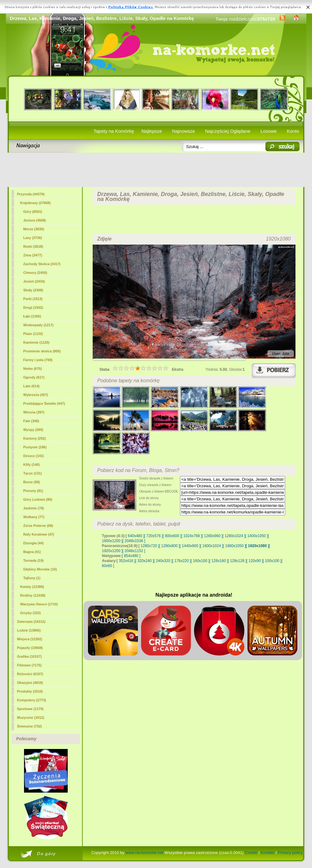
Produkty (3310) (30, 691)
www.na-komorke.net (144, 853)
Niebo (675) (33, 369)
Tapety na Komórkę (114, 131)
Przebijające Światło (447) (44, 403)
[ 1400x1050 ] (257, 536)
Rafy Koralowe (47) (39, 534)
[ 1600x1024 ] (212, 546)
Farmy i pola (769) (38, 360)
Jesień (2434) (34, 281)
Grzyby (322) (31, 613)
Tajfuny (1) (32, 578)
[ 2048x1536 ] (134, 541)
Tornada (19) (34, 560)
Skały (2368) (33, 290)
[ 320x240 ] (144, 561)
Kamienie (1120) (37, 342)
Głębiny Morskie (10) (40, 569)
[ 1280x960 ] (212, 536)
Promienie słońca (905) (42, 351)
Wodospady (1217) (39, 325)
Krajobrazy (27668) (36, 203)
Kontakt (268, 853)
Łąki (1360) (32, 316)
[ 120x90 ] (255, 561)
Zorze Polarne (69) (38, 526)
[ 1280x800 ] (169, 546)
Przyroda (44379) (31, 194)
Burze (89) (32, 482)
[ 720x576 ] (153, 536)
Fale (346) (31, 421)
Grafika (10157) (29, 656)
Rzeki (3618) (33, 246)
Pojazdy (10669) (30, 648)
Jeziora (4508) (35, 220)
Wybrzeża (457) (36, 395)
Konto (293, 131)
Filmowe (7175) (29, 665)
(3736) (33, 238)
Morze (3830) (34, 229)
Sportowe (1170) (30, 709)
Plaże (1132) (33, 334)
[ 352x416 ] (126, 561)
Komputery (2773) (32, 700)
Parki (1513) (33, 299)
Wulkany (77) (34, 517)
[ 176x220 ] (181, 561)
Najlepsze (152, 131)
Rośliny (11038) (33, 595)
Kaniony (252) (35, 438)
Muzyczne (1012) (31, 718)
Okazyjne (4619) (30, 683)
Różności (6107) (30, 674)
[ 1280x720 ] (149, 546)
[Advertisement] (156, 170)
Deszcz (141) (34, 456)
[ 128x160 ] (219, 561)
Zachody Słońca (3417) (42, 264)
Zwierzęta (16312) (31, 622)
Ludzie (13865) (29, 630)
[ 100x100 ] (272, 561)
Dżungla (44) (34, 543)
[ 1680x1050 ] (234, 546)
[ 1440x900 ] (190, 546)
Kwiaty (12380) (32, 587)
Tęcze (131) (33, 473)
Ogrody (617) (34, 377)
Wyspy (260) (33, 430)
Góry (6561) (33, 212)
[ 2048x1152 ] (134, 551)
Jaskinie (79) (34, 508)
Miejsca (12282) (30, 639)
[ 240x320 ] (163, 561)
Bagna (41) (32, 552)
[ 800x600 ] (172, 536)
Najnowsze (184, 131)
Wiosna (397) (34, 412)
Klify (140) (32, 465)
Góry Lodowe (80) (38, 499)
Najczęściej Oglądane (228, 131)
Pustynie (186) (35, 447)
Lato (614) (32, 386)
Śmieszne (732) (29, 726)
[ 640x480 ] (135, 536)
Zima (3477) (33, 255)
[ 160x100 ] (200, 561)
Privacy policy (290, 853)
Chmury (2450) (35, 273)
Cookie (251, 853)
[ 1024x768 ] (192, 536)
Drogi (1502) (33, 308)
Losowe (269, 131)
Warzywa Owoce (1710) (39, 604)
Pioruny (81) (33, 491)
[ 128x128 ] (237, 561)
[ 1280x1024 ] (234, 536)
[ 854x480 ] (131, 556)
